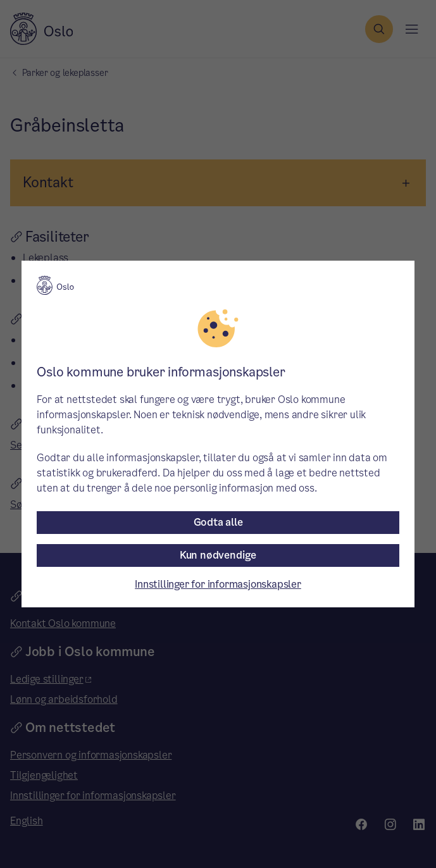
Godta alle (218, 522)
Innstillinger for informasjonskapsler (218, 584)
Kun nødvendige (218, 555)
